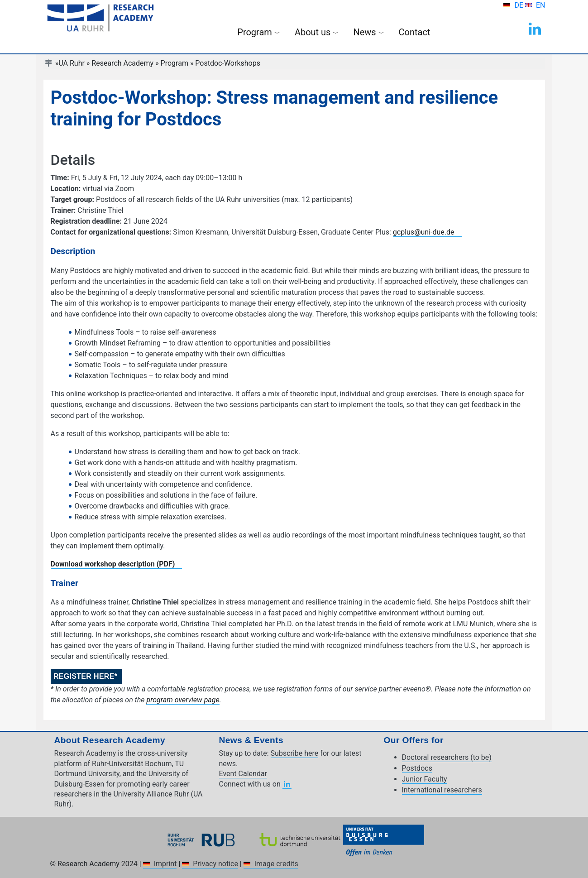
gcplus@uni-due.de (424, 232)
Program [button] (259, 32)
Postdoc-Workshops (228, 63)
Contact (415, 32)
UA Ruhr (72, 63)
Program (174, 63)
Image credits (276, 864)
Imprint (165, 864)
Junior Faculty (425, 779)
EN (541, 5)
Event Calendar (243, 774)
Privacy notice (215, 864)
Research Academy (122, 63)
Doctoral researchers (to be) (447, 757)
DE (520, 5)
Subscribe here (295, 753)
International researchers (442, 790)
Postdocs (417, 768)
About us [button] (317, 32)
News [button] (368, 32)
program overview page (183, 700)
